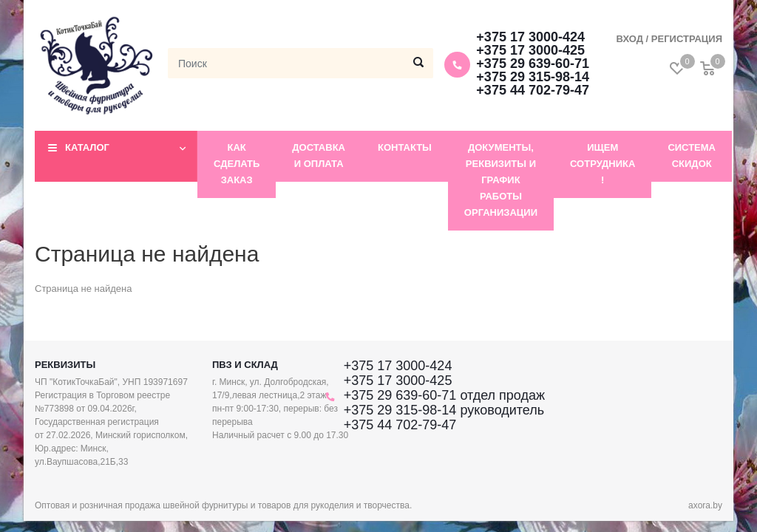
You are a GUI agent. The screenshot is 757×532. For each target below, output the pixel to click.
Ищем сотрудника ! (602, 164)
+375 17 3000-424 (530, 37)
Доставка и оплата (319, 156)
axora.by (705, 505)
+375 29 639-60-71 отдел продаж (444, 395)
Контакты (405, 147)
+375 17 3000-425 (530, 50)
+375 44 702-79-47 (533, 90)
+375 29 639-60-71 (533, 64)
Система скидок (692, 156)
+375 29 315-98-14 (533, 77)
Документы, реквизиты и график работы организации (501, 180)
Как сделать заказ (237, 164)
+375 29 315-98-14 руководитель (444, 410)
